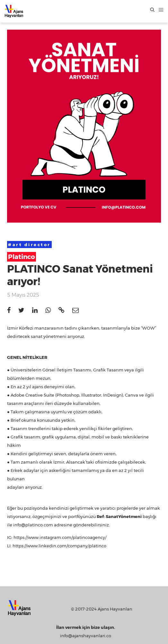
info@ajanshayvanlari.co (86, 636)
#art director (29, 245)
